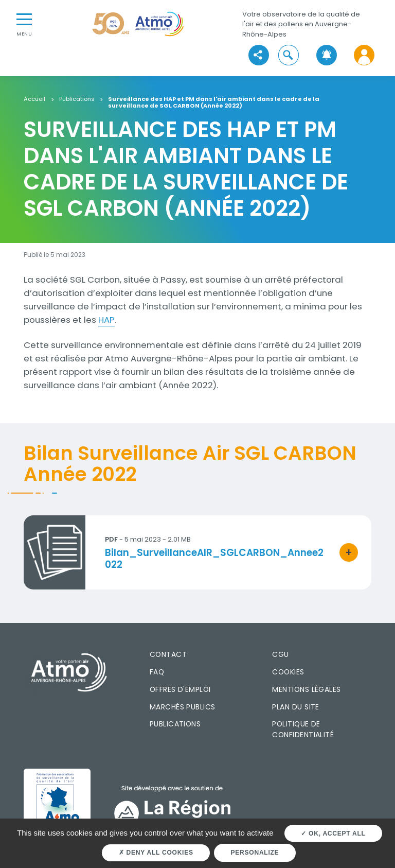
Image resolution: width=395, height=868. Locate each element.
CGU (280, 654)
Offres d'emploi (180, 689)
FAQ (157, 672)
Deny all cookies (156, 853)
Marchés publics (183, 707)
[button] (289, 55)
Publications (77, 99)
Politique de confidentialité (303, 729)
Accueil (34, 99)
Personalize (255, 853)
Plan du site (296, 707)
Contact (168, 654)
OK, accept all (333, 834)
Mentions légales (306, 689)
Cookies (288, 672)
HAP (106, 320)
